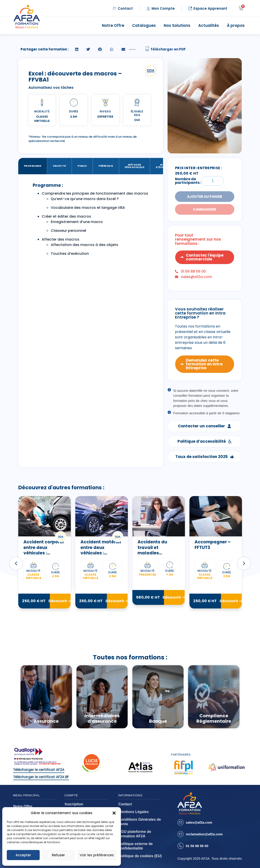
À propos (237, 25)
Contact (125, 804)
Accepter (23, 855)
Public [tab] (82, 166)
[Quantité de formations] (213, 181)
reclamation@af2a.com (204, 834)
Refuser (58, 855)
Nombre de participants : (188, 181)
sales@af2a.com (199, 822)
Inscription (74, 804)
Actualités (210, 25)
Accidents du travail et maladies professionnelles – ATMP (215, 553)
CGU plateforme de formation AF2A (135, 834)
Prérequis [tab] (106, 166)
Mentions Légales (133, 812)
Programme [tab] (33, 166)
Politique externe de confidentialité (136, 846)
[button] (114, 813)
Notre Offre (114, 25)
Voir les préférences (97, 855)
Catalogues (145, 25)
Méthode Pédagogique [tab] (135, 166)
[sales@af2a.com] (181, 822)
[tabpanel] (91, 221)
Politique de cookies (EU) (140, 856)
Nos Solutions (178, 25)
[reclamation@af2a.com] (181, 834)
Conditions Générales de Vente (140, 822)
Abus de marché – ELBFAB (44, 545)
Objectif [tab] (59, 166)
